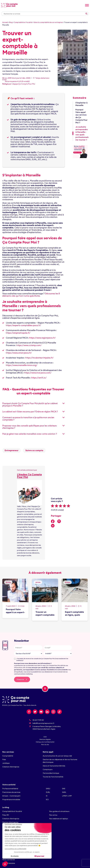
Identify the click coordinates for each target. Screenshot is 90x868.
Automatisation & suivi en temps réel (57, 756)
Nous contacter (9, 860)
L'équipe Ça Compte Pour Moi (23, 84)
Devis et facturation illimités (54, 766)
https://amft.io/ (39, 378)
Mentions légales (45, 739)
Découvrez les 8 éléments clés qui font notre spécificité (31, 295)
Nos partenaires (9, 863)
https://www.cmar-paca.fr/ (19, 353)
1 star (52, 506)
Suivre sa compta (34, 450)
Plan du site (45, 745)
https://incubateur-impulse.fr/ (39, 358)
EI (47, 796)
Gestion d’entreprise (10, 822)
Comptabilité (8, 756)
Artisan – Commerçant (11, 796)
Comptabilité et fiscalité (23, 22)
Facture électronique (51, 773)
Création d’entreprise (11, 767)
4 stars (64, 506)
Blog (11, 22)
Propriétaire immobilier (11, 799)
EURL (48, 792)
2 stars (56, 506)
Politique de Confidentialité (45, 742)
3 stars (60, 506)
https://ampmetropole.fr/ (18, 333)
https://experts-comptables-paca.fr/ (23, 325)
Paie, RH (6, 815)
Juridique (6, 763)
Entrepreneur (12, 450)
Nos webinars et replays (59, 819)
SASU (48, 789)
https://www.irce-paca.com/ (38, 373)
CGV (45, 737)
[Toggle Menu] (87, 5)
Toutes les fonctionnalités (53, 777)
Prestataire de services (11, 792)
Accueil (5, 22)
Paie (4, 759)
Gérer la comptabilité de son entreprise (48, 22)
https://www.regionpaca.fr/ (42, 338)
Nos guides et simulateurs (59, 811)
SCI (47, 799)
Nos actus (53, 815)
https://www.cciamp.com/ (29, 345)
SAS (64, 789)
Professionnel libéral (10, 789)
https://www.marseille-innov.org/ (22, 365)
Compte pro (48, 769)
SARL (64, 792)
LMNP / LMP (67, 796)
